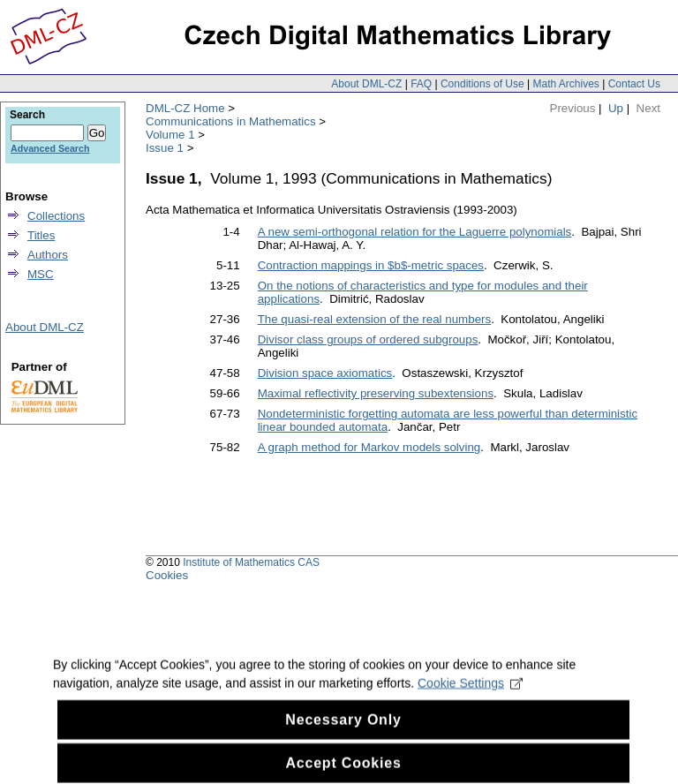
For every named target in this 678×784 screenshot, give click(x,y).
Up (616, 108)
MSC (41, 274)
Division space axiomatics (325, 373)
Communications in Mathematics (231, 121)
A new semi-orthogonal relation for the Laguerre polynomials (415, 232)
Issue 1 (165, 148)
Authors (48, 255)
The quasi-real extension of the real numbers (375, 319)
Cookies (167, 575)
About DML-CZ (366, 84)
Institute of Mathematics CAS (251, 562)
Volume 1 (170, 135)
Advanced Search (50, 148)
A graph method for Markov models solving (369, 447)
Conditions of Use (482, 84)
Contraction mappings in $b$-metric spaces (371, 265)
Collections (56, 216)
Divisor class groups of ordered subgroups (368, 339)
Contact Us (634, 84)
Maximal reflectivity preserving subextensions (376, 393)
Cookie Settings (470, 697)
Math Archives (565, 84)
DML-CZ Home (185, 108)
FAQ (421, 84)
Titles (41, 235)
